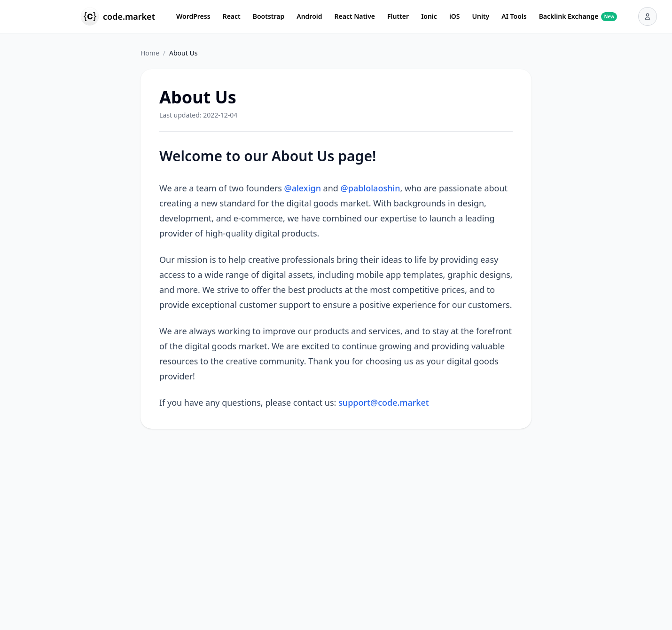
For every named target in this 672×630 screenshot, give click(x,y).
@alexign (303, 188)
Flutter (398, 16)
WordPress (193, 16)
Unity (481, 16)
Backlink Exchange (578, 16)
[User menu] (648, 16)
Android (309, 16)
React (232, 16)
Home (150, 53)
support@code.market (384, 402)
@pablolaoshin (371, 188)
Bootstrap (269, 16)
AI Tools (514, 16)
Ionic (429, 16)
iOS (455, 16)
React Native (355, 16)
